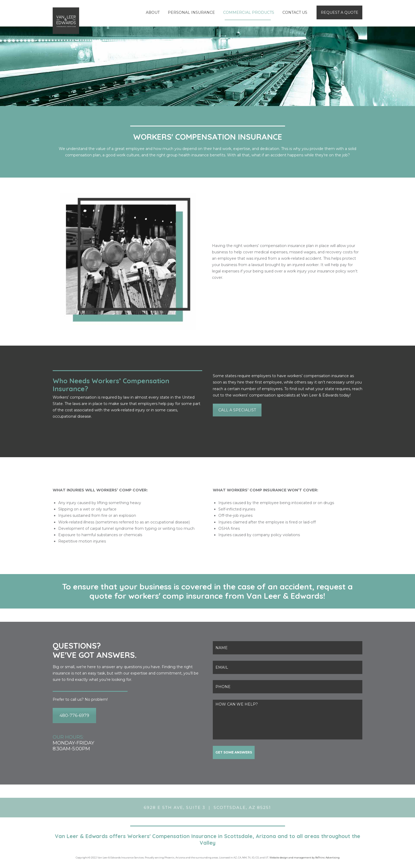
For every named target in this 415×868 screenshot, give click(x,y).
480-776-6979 (74, 715)
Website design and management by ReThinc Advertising (305, 858)
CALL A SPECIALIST (237, 410)
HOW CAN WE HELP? (288, 720)
